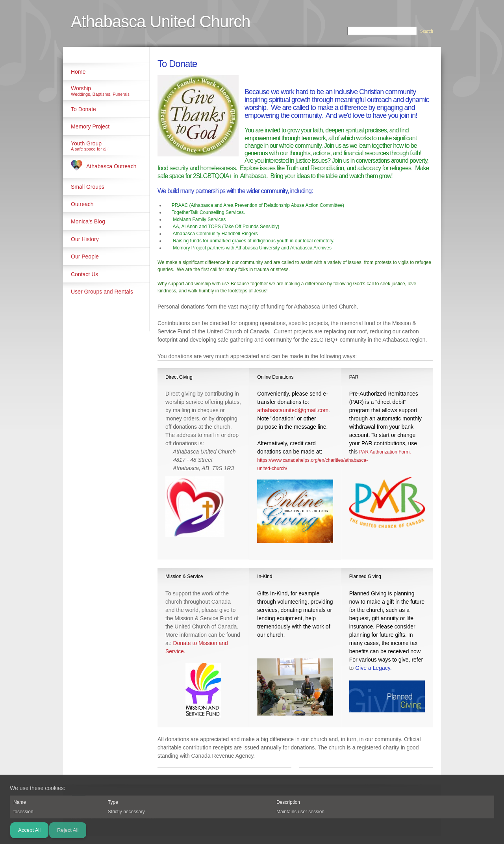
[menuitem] (106, 71)
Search (427, 31)
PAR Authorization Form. (385, 452)
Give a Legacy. (373, 668)
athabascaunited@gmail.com (293, 410)
